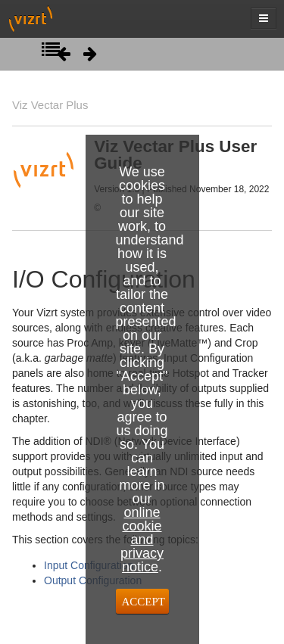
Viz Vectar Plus (50, 105)
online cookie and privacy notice (142, 540)
